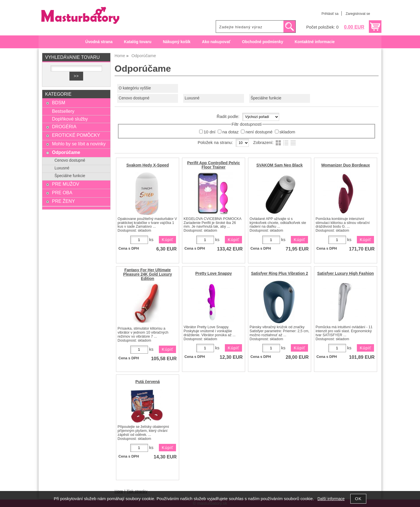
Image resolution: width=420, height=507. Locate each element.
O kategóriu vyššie (135, 88)
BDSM (59, 103)
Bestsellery (63, 111)
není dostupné (259, 132)
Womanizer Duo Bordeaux (346, 165)
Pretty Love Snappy (213, 273)
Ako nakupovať (216, 42)
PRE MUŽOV (66, 184)
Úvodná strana (99, 42)
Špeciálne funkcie (266, 98)
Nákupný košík (177, 42)
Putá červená (148, 382)
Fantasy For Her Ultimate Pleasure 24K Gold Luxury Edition (148, 274)
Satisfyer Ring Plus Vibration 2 (280, 273)
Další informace (331, 499)
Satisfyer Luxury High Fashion (345, 273)
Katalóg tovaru (138, 42)
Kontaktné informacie (315, 42)
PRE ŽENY (63, 201)
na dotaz (230, 132)
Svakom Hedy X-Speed (148, 165)
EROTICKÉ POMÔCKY (76, 135)
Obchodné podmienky (263, 42)
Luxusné (192, 98)
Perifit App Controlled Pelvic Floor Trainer (214, 165)
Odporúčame (66, 152)
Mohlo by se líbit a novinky (79, 144)
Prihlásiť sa (330, 14)
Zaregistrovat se (358, 14)
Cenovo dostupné (134, 98)
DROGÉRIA (64, 127)
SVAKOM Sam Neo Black (279, 165)
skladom (287, 132)
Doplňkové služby (70, 119)
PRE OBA (62, 193)
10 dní (210, 132)
